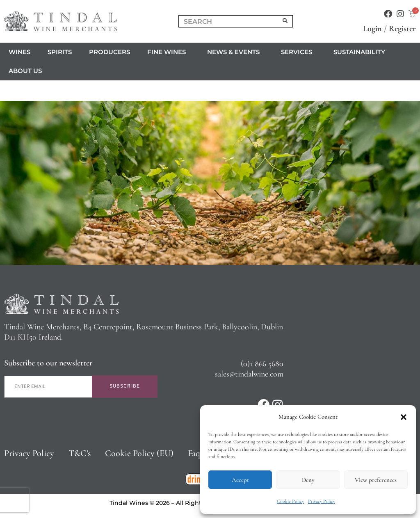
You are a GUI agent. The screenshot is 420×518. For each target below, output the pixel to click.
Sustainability (359, 52)
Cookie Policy (290, 501)
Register (402, 29)
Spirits (60, 52)
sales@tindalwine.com (249, 374)
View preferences (376, 480)
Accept (240, 480)
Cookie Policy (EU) (139, 453)
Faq (194, 453)
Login (372, 29)
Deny (308, 480)
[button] (404, 417)
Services (299, 52)
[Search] (285, 21)
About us (27, 71)
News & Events (235, 52)
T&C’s (80, 453)
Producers (110, 52)
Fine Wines (169, 52)
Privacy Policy (322, 501)
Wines (19, 52)
